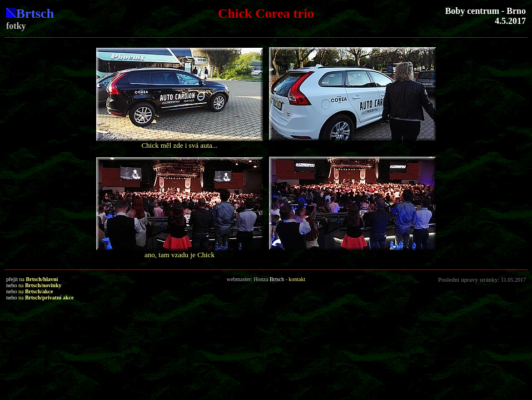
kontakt (297, 279)
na (39, 279)
